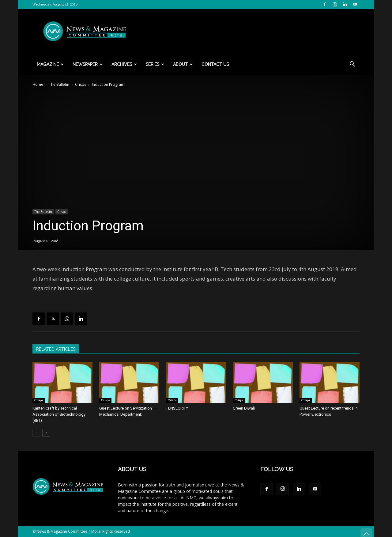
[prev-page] (36, 433)
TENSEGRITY (177, 408)
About (183, 64)
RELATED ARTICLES (56, 349)
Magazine (50, 64)
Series (155, 64)
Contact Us (215, 64)
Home (38, 84)
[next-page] (46, 433)
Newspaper (88, 64)
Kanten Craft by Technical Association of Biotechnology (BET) (59, 414)
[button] (352, 65)
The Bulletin (59, 84)
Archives (124, 64)
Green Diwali (244, 408)
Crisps (81, 84)
